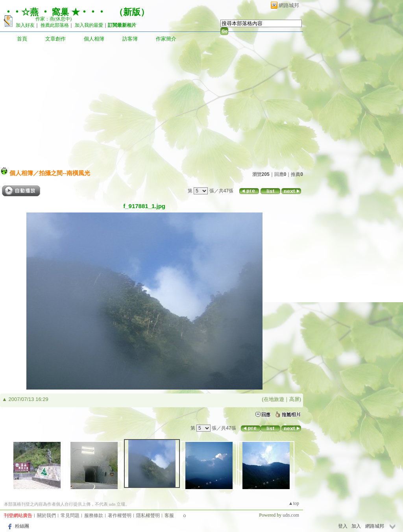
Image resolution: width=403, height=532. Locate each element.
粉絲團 (22, 526)
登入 (343, 526)
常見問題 (70, 515)
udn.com (291, 515)
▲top (294, 503)
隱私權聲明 (148, 515)
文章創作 (55, 39)
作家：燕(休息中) (54, 19)
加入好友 (25, 25)
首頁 (22, 39)
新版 (132, 12)
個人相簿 (94, 39)
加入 (356, 526)
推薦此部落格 (55, 25)
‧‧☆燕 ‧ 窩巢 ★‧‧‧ (55, 12)
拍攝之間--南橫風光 (65, 173)
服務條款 (94, 515)
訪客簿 (130, 39)
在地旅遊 (274, 399)
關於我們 (46, 515)
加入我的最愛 (89, 25)
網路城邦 (289, 5)
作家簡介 (166, 39)
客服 (169, 515)
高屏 (294, 399)
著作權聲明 (120, 515)
